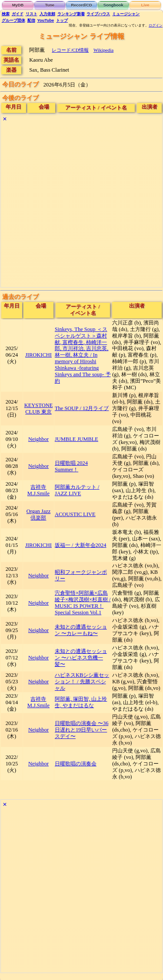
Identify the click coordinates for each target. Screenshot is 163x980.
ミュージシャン (126, 14)
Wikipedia (103, 50)
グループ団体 (13, 20)
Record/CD (81, 5)
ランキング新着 (71, 14)
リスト (32, 14)
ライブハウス (98, 14)
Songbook (113, 5)
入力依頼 (47, 14)
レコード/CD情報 (70, 50)
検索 (6, 14)
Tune (50, 5)
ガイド (18, 14)
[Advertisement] (81, 206)
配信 (31, 20)
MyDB (18, 5)
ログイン (156, 25)
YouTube (46, 20)
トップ (62, 20)
